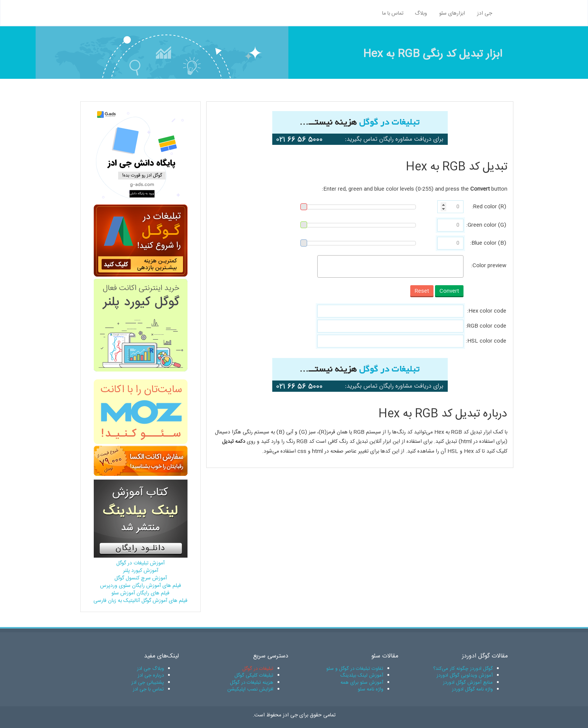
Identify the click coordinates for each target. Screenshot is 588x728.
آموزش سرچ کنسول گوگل (141, 578)
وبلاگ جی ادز (150, 669)
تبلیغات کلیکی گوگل (254, 675)
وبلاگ (421, 14)
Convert (449, 291)
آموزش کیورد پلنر (141, 571)
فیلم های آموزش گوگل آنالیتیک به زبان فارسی (140, 601)
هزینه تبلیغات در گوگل (252, 683)
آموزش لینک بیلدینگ (362, 675)
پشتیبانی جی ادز (148, 683)
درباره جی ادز (151, 675)
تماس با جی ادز (148, 689)
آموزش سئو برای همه (362, 683)
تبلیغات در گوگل (258, 669)
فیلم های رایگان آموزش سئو (140, 593)
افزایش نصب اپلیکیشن (250, 689)
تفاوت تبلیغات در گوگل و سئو (355, 669)
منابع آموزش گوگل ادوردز (468, 683)
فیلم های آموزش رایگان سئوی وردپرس (141, 586)
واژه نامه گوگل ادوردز (472, 689)
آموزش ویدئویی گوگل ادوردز (465, 675)
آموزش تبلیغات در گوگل (140, 563)
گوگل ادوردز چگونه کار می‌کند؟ (463, 669)
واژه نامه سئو (370, 689)
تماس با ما (393, 14)
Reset (422, 291)
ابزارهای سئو (452, 14)
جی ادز (484, 14)
